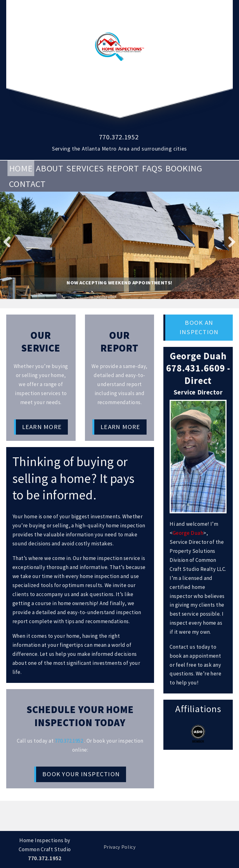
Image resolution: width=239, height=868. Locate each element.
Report (123, 168)
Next (230, 241)
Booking (184, 168)
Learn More (42, 427)
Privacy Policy (120, 847)
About (49, 168)
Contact (27, 184)
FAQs (152, 168)
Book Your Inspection (81, 774)
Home (21, 168)
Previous (9, 241)
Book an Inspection (199, 327)
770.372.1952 (119, 137)
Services (85, 168)
